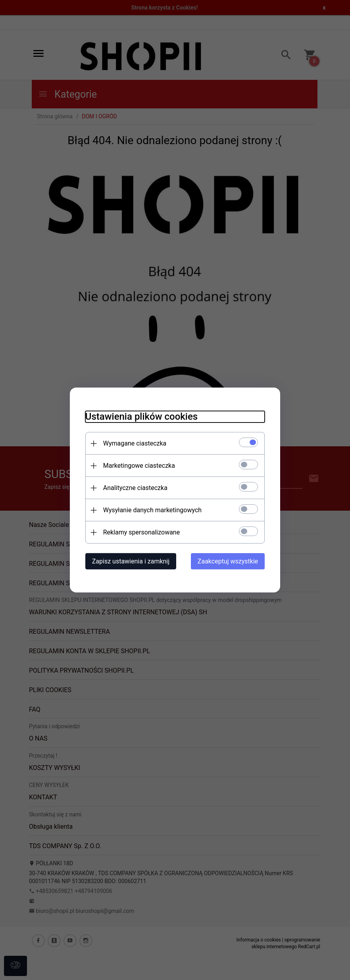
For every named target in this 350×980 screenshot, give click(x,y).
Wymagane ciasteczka (133, 443)
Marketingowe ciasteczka (137, 466)
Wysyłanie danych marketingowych (151, 510)
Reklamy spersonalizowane (140, 532)
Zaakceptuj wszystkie (229, 561)
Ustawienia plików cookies (140, 417)
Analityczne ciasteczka (134, 488)
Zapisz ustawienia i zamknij (129, 561)
